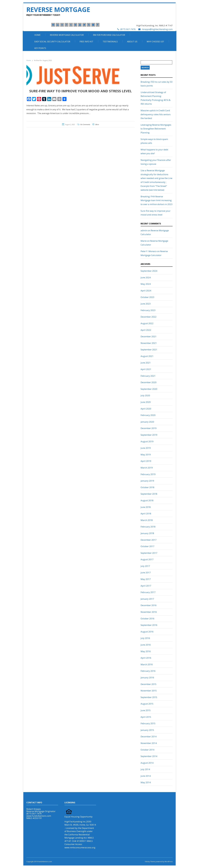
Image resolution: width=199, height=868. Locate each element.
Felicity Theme (150, 862)
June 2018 (146, 507)
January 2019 (147, 481)
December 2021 (149, 336)
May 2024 (146, 284)
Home (37, 35)
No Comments (85, 125)
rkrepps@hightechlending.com (157, 29)
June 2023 (146, 304)
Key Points (40, 48)
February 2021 (148, 376)
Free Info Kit (86, 42)
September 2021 (149, 350)
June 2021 (146, 363)
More (97, 125)
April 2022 (146, 330)
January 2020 (147, 422)
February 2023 (148, 310)
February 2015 (148, 723)
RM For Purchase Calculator (109, 35)
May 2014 (146, 782)
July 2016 (145, 638)
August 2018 (147, 500)
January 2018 (147, 533)
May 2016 (146, 651)
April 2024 (146, 291)
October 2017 (147, 546)
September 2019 (149, 435)
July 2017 (145, 566)
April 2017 (146, 586)
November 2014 (149, 743)
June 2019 (146, 448)
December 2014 (149, 736)
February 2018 (148, 527)
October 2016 (147, 619)
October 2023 (147, 297)
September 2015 (149, 697)
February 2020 (148, 415)
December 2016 (149, 605)
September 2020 (149, 389)
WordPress (168, 862)
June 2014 (146, 776)
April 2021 (146, 369)
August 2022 (147, 323)
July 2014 (145, 769)
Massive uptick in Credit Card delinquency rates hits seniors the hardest (156, 114)
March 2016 (147, 664)
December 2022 (149, 317)
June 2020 (146, 402)
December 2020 (149, 382)
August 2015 (147, 704)
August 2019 (147, 441)
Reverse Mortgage (58, 10)
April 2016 (146, 658)
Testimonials (110, 42)
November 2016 (149, 612)
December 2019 (149, 428)
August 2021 (147, 356)
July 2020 (145, 395)
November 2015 (149, 691)
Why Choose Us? (155, 42)
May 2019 (146, 455)
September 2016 (149, 625)
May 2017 (146, 579)
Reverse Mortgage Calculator (67, 35)
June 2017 (146, 573)
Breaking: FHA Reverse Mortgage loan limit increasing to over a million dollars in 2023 (157, 200)
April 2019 (146, 461)
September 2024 (149, 271)
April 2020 (146, 409)
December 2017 (149, 540)
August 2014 (147, 763)
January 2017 (147, 599)
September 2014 (149, 756)
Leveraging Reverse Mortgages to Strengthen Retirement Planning (156, 129)
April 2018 (146, 514)
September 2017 (149, 553)
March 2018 (147, 520)
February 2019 (148, 474)
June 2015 (146, 710)
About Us (132, 42)
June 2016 (146, 645)
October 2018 (147, 487)
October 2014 (147, 750)
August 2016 (147, 632)
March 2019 (147, 468)
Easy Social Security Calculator (52, 42)
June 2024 (146, 277)
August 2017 (147, 559)
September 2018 (149, 494)
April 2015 (146, 717)
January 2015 (147, 730)
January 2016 (147, 678)
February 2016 (148, 671)
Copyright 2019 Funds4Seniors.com (39, 862)
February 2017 (148, 592)
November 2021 (149, 343)
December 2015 (149, 684)
